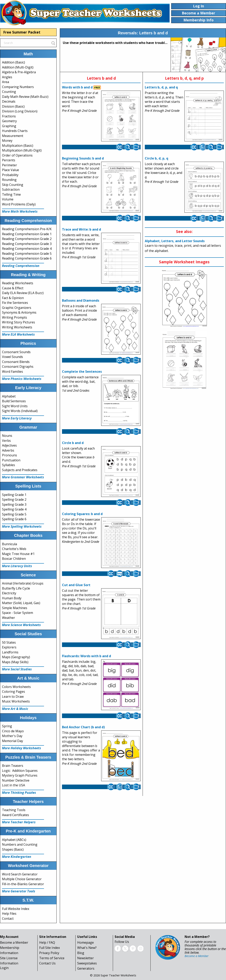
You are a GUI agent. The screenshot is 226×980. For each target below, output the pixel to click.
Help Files (9, 914)
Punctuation (11, 460)
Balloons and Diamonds (81, 300)
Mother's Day (12, 736)
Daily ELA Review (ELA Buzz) (23, 293)
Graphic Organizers (17, 308)
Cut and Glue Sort (76, 585)
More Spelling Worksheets (22, 526)
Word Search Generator (20, 874)
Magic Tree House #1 (18, 554)
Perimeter (9, 165)
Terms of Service (52, 958)
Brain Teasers (13, 766)
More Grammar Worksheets (23, 477)
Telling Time (11, 194)
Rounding (9, 180)
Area (5, 82)
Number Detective (16, 780)
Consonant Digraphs (18, 367)
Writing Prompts (14, 317)
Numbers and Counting (20, 844)
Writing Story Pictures (18, 322)
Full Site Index (49, 948)
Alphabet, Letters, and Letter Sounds (175, 241)
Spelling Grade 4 (14, 509)
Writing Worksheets (17, 327)
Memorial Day (12, 741)
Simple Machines (15, 608)
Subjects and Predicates (20, 470)
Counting (9, 92)
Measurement (13, 136)
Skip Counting (13, 185)
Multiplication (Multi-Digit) (22, 150)
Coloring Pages (13, 692)
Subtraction (11, 189)
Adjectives (9, 445)
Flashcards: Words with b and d (86, 656)
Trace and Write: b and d (81, 229)
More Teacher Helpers (19, 822)
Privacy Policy (49, 953)
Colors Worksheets (16, 687)
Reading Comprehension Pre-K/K (27, 229)
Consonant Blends (16, 362)
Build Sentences (14, 401)
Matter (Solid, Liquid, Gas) (21, 603)
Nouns (7, 436)
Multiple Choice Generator (22, 879)
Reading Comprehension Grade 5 (27, 254)
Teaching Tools (14, 810)
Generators (86, 968)
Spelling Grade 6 (14, 519)
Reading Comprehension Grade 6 (27, 258)
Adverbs (8, 450)
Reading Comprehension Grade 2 (27, 239)
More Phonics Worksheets (22, 379)
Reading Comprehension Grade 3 (27, 244)
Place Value (10, 170)
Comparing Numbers (18, 87)
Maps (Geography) (16, 657)
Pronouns (9, 455)
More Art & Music (15, 709)
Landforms (10, 652)
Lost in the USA (13, 785)
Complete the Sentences (82, 372)
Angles (7, 77)
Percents (9, 160)
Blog (81, 953)
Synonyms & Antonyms (19, 312)
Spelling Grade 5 (14, 514)
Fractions (9, 116)
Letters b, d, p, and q (161, 87)
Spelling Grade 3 (14, 504)
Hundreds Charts (15, 131)
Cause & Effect (13, 288)
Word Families (12, 372)
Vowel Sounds (12, 357)
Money (7, 141)
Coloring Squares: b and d (82, 514)
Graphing (9, 126)
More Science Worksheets (21, 625)
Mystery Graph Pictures (20, 775)
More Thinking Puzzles (19, 793)
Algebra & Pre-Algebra (19, 72)
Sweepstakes (87, 963)
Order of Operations (17, 155)
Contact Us (47, 963)
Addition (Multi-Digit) (18, 67)
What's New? (87, 948)
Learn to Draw (13, 697)
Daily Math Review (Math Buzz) (25, 97)
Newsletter (85, 958)
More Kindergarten (17, 857)
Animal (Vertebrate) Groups (23, 583)
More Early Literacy (17, 418)
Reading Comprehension (21, 266)
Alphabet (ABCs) (14, 840)
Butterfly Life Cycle (16, 588)
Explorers (9, 647)
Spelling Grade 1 (14, 495)
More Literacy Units (17, 566)
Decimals (9, 101)
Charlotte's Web (14, 549)
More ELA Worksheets (18, 334)
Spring (7, 726)
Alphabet (9, 396)
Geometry (9, 121)
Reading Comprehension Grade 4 (27, 249)
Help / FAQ (47, 942)
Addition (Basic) (13, 62)
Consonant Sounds (16, 352)
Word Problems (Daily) (19, 204)
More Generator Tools (19, 891)
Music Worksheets (16, 701)
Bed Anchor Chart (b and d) (83, 727)
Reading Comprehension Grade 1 (27, 234)
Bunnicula (9, 544)
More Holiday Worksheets (21, 748)
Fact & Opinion (13, 298)
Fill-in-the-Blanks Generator (23, 884)
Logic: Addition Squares (20, 771)
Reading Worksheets (18, 283)
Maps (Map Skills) (15, 662)
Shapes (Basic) (13, 849)
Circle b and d (73, 443)
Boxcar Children (14, 559)
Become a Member (14, 942)
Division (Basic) (13, 106)
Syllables (8, 465)
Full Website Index (16, 909)
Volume (8, 199)
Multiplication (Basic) (18, 146)
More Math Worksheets (20, 211)
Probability (10, 175)
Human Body (12, 598)
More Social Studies (17, 669)
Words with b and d (77, 87)
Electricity (9, 593)
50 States (9, 642)
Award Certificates (15, 815)
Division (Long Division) (20, 111)
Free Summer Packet (22, 32)
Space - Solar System (17, 613)
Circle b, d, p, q (156, 158)
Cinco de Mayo (13, 731)
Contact (8, 919)
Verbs (6, 441)
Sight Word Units (15, 406)
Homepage (85, 942)
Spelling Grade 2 (14, 499)
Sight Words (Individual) (20, 411)
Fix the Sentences (15, 303)
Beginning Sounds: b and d (83, 158)
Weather (8, 618)
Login (4, 968)
